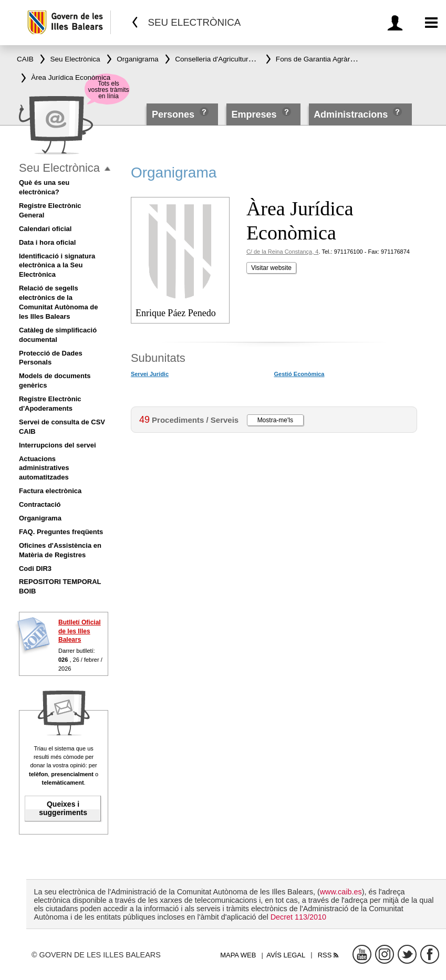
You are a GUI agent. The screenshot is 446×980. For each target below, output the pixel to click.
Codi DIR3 (35, 569)
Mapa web (238, 955)
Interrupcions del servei (58, 445)
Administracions (351, 114)
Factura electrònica (50, 491)
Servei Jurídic (150, 374)
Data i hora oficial (47, 242)
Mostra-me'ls (275, 420)
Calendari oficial (45, 229)
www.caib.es (341, 892)
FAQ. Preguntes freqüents (61, 532)
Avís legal (286, 955)
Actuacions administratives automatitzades (44, 468)
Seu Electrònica (59, 168)
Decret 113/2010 (298, 917)
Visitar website (271, 268)
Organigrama (40, 518)
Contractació (40, 504)
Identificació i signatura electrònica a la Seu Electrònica (57, 265)
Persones (174, 114)
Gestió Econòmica (299, 374)
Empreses (254, 114)
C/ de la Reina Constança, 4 (283, 252)
